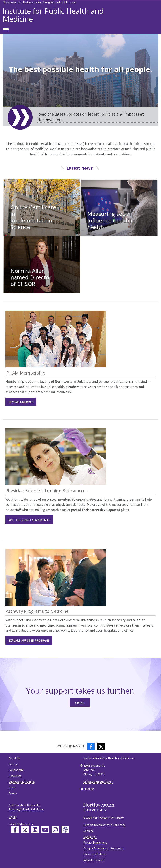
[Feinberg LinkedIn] (35, 830)
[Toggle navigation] (6, 30)
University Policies (95, 854)
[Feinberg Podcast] (65, 830)
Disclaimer (90, 837)
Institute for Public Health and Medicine (53, 15)
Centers (14, 764)
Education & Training (22, 782)
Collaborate (16, 770)
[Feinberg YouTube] (45, 830)
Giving (80, 703)
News (12, 787)
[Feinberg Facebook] (15, 830)
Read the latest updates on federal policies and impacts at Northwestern (91, 117)
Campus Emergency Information (104, 848)
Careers (88, 831)
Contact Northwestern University (104, 825)
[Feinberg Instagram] (55, 830)
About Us (14, 758)
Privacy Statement (95, 842)
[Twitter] (101, 746)
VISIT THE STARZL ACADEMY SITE (29, 520)
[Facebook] (91, 746)
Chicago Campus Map (97, 782)
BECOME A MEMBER (21, 402)
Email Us (89, 789)
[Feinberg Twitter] (25, 830)
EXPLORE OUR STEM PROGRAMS (29, 640)
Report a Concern (94, 860)
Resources (15, 776)
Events (13, 793)
